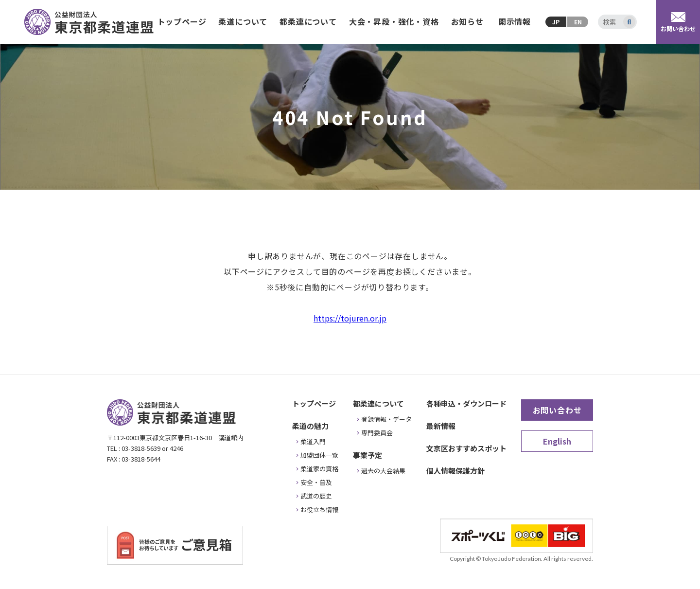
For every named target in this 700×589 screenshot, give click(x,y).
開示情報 (515, 21)
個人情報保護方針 (455, 471)
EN (578, 22)
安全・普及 (316, 482)
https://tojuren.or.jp (350, 318)
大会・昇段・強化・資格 (394, 21)
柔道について (243, 21)
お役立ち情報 (319, 509)
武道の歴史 (316, 496)
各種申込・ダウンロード (466, 403)
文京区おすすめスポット (466, 448)
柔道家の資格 (319, 469)
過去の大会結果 (383, 471)
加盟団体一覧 (319, 455)
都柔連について (308, 21)
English (557, 441)
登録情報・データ (386, 419)
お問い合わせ (557, 410)
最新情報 (441, 426)
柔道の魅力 (310, 426)
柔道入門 (313, 441)
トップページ (182, 21)
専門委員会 (377, 433)
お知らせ (467, 21)
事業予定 (367, 455)
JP (556, 22)
